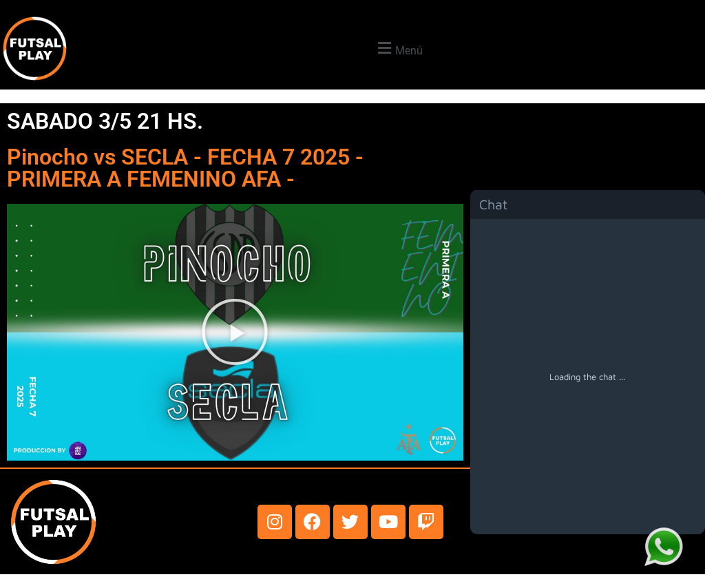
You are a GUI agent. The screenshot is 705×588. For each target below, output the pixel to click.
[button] (399, 49)
